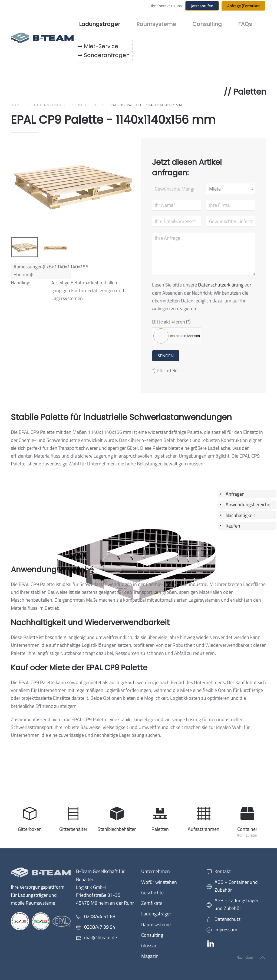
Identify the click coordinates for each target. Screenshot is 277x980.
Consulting (207, 24)
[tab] (24, 247)
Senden (166, 356)
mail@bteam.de (100, 937)
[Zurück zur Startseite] (43, 38)
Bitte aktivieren (171, 322)
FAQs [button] (245, 24)
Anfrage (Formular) (243, 6)
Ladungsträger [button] (100, 24)
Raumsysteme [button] (156, 24)
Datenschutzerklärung (221, 285)
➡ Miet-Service (98, 46)
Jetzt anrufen (202, 6)
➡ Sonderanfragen (104, 55)
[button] (262, 958)
